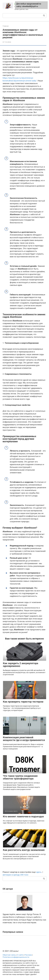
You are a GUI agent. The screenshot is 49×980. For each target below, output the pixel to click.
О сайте (20, 955)
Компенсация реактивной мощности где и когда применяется (24, 739)
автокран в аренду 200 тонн (15, 875)
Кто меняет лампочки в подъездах (23, 816)
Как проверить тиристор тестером (23, 702)
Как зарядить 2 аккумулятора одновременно (21, 665)
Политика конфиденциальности (16, 957)
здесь (39, 872)
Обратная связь (9, 955)
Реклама (28, 955)
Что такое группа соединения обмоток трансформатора (20, 777)
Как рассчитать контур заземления (24, 850)
